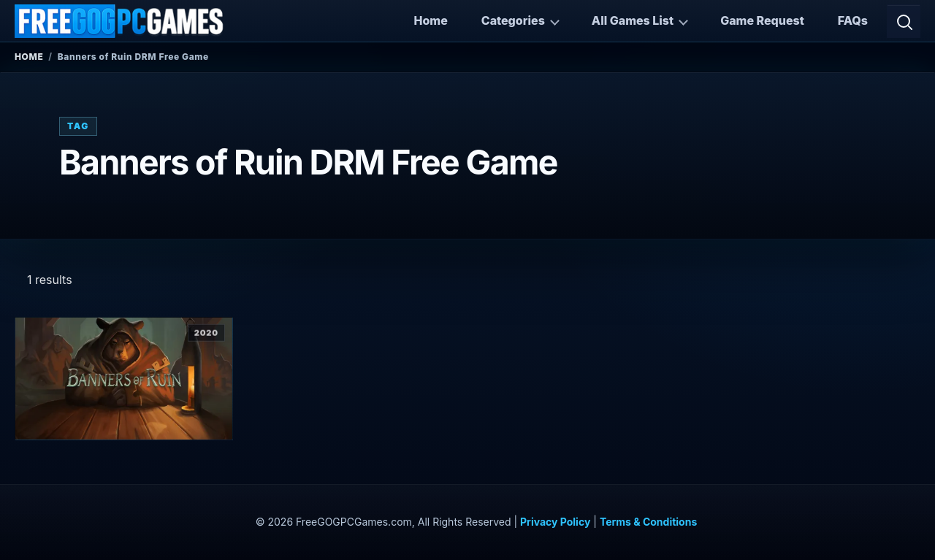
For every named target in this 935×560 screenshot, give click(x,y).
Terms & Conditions (648, 522)
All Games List (633, 20)
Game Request (762, 20)
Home (430, 20)
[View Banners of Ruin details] (124, 379)
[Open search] (904, 21)
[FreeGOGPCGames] (120, 21)
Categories (513, 20)
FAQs (853, 20)
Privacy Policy (555, 522)
